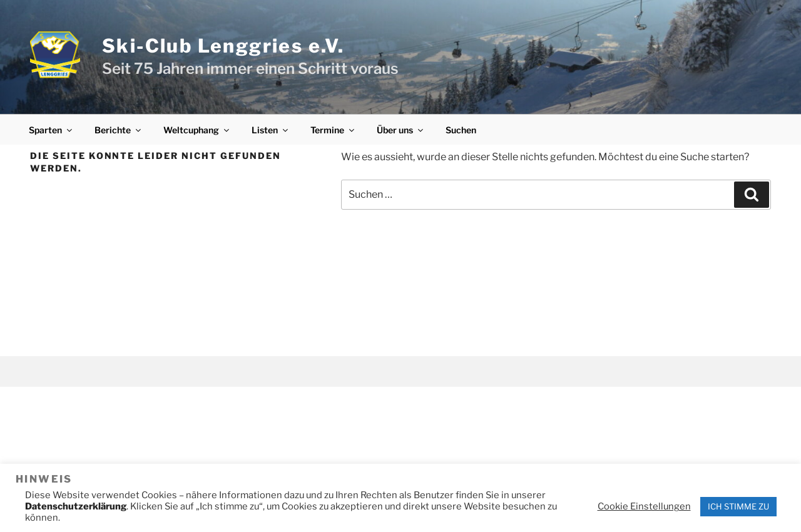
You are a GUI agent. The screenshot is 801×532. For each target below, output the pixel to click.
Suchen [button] (461, 130)
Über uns (401, 130)
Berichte (119, 130)
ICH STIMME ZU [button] (738, 506)
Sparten (51, 130)
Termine (333, 130)
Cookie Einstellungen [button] (644, 506)
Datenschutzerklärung (76, 506)
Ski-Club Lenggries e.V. (223, 46)
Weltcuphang (197, 130)
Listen (271, 130)
